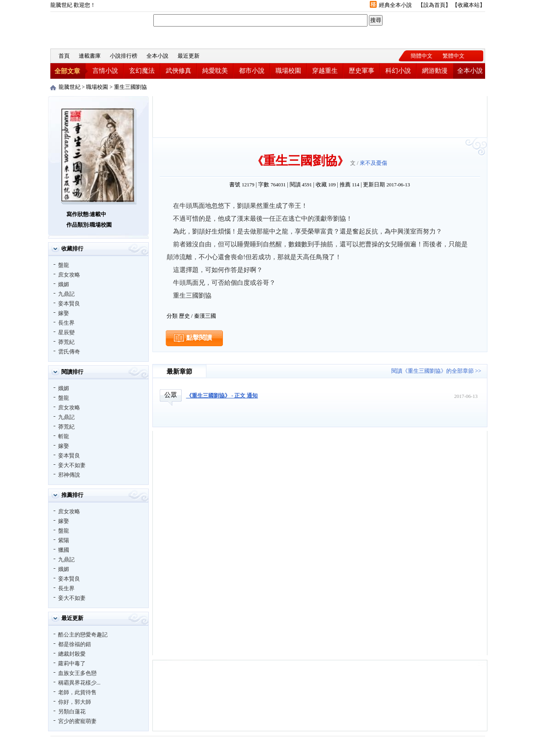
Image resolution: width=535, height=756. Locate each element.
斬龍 (64, 436)
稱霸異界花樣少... (79, 683)
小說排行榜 (124, 56)
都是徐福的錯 (75, 644)
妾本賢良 (69, 304)
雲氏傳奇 (69, 352)
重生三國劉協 (130, 87)
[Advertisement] (320, 117)
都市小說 (252, 71)
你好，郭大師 (75, 702)
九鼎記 (66, 294)
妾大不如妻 (72, 465)
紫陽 (64, 540)
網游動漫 (435, 71)
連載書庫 (90, 56)
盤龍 (64, 265)
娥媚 (64, 284)
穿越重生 (325, 71)
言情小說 (105, 71)
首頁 (64, 56)
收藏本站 (469, 5)
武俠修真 (178, 71)
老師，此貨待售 (77, 692)
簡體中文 (422, 56)
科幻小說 (398, 71)
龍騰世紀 (101, 29)
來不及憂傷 (373, 163)
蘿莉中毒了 (72, 664)
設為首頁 (434, 5)
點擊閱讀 (199, 338)
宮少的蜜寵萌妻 (77, 721)
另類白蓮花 (72, 712)
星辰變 (66, 332)
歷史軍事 (362, 71)
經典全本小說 (395, 5)
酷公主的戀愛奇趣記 (83, 635)
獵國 (64, 550)
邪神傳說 (69, 475)
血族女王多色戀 (77, 673)
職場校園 (288, 71)
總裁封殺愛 (72, 654)
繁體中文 (454, 56)
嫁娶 (64, 313)
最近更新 (189, 56)
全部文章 (67, 71)
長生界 (66, 323)
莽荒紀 (66, 342)
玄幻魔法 (142, 71)
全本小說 (157, 56)
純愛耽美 (215, 71)
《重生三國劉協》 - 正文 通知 (222, 396)
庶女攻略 (69, 275)
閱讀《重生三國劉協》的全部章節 (432, 371)
